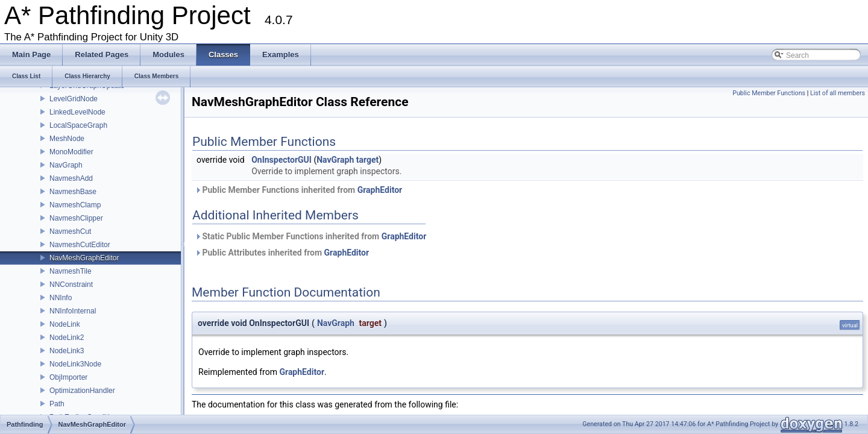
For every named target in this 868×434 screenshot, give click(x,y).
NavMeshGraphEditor (84, 258)
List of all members (838, 93)
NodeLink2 (67, 338)
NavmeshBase (73, 192)
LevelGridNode (74, 99)
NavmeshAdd (71, 178)
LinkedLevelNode (77, 112)
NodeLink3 (67, 351)
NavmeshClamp (75, 205)
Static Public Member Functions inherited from (310, 236)
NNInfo (61, 298)
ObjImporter (68, 377)
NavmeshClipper (76, 218)
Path (57, 404)
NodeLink (65, 324)
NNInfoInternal (73, 311)
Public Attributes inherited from (282, 253)
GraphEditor (380, 190)
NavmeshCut (70, 231)
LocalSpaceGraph (78, 125)
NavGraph (66, 165)
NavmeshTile (71, 271)
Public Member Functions (769, 93)
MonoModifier (71, 152)
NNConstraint (71, 285)
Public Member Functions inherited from (298, 190)
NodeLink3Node (75, 364)
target (368, 160)
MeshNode (67, 139)
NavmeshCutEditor (80, 245)
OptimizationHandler (82, 391)
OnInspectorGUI (281, 160)
